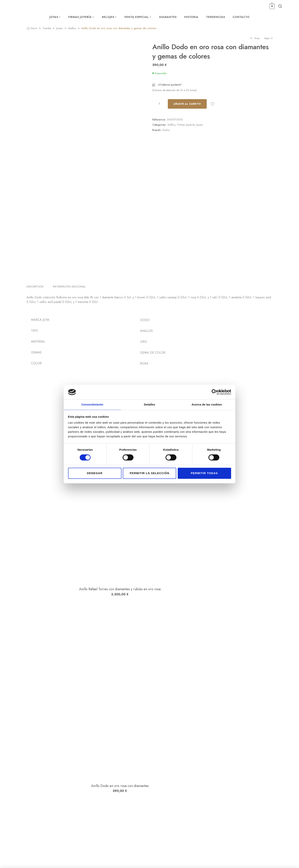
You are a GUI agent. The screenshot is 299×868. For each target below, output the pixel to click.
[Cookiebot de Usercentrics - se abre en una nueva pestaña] (214, 392)
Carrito (196, 788)
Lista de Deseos (201, 783)
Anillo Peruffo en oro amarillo (61, 641)
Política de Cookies (240, 793)
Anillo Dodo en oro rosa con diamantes (61, 563)
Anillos (72, 28)
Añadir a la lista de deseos (212, 104)
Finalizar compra (202, 793)
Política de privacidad (241, 783)
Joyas (59, 28)
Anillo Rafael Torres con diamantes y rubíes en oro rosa (61, 483)
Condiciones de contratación (245, 788)
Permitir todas (204, 473)
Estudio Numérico (121, 860)
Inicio (34, 28)
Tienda (47, 28)
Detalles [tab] (149, 404)
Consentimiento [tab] (92, 404)
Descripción (35, 299)
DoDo (166, 130)
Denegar (95, 473)
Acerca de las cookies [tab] (207, 404)
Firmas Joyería (186, 125)
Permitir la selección (149, 473)
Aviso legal (235, 777)
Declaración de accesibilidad (245, 799)
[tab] (37, 299)
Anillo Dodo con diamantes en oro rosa (61, 719)
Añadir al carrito (187, 104)
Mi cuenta (198, 777)
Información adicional (69, 299)
